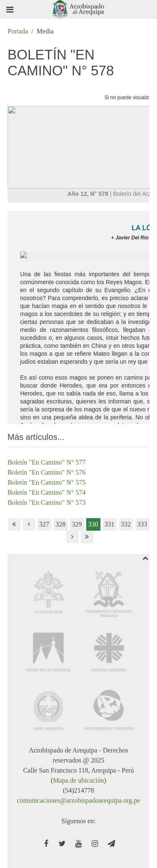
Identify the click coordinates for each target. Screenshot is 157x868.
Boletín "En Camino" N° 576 (47, 472)
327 (44, 524)
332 (126, 524)
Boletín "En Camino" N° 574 (47, 492)
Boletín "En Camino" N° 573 (47, 502)
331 (110, 524)
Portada (18, 31)
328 (61, 524)
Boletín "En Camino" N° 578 (61, 63)
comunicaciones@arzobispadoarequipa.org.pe (78, 800)
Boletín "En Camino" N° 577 (47, 462)
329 (77, 524)
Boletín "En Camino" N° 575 (47, 482)
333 (142, 524)
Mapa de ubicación (79, 780)
